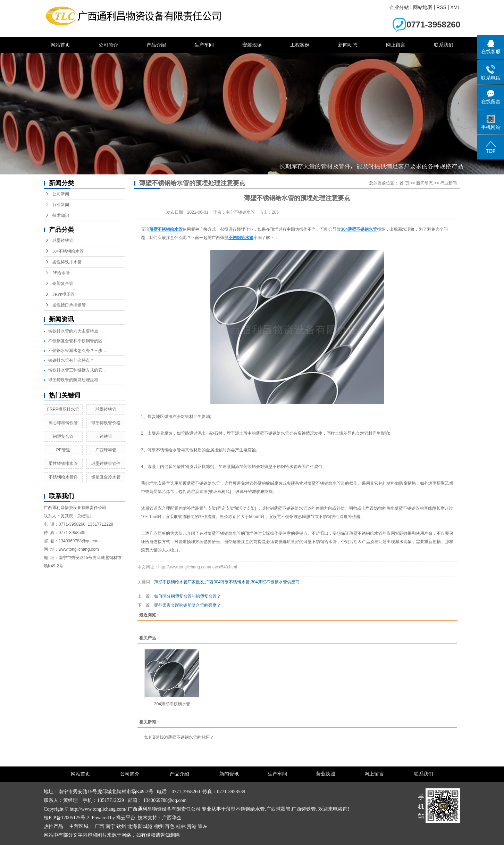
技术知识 (61, 215)
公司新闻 (61, 194)
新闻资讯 (229, 774)
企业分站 (399, 7)
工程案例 (300, 45)
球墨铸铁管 (63, 240)
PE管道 (63, 450)
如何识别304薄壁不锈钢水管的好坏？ (179, 737)
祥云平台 (126, 818)
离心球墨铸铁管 (63, 423)
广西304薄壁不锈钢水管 (227, 582)
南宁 (110, 826)
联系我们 (444, 45)
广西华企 (172, 818)
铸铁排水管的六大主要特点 (73, 331)
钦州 (121, 826)
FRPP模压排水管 (63, 409)
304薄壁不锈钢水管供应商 (275, 582)
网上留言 (396, 45)
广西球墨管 (106, 450)
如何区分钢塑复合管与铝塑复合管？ (187, 596)
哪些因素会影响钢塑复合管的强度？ (187, 605)
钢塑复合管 (63, 284)
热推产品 (53, 826)
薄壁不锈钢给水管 (245, 809)
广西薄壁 (220, 238)
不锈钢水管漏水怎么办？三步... (77, 351)
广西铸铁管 (304, 809)
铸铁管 (106, 436)
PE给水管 (61, 273)
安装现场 (252, 45)
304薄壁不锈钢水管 (172, 704)
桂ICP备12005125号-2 (66, 818)
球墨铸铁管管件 (106, 463)
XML (455, 7)
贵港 (192, 826)
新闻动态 (348, 45)
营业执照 (326, 774)
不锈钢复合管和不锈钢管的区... (77, 341)
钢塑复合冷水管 (106, 477)
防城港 (145, 826)
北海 (132, 826)
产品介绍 (156, 45)
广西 (99, 826)
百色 (170, 826)
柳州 (159, 826)
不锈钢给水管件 (63, 477)
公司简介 (108, 45)
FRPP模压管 (64, 294)
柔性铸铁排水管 (67, 262)
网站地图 (423, 7)
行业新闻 (61, 205)
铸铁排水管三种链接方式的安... (77, 370)
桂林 (181, 826)
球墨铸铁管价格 (106, 423)
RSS (441, 7)
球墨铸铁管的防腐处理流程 (73, 380)
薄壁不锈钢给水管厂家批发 (179, 582)
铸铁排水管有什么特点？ (71, 360)
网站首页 (60, 45)
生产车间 (204, 45)
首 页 (404, 183)
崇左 (203, 826)
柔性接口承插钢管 (69, 305)
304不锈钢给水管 (68, 251)
